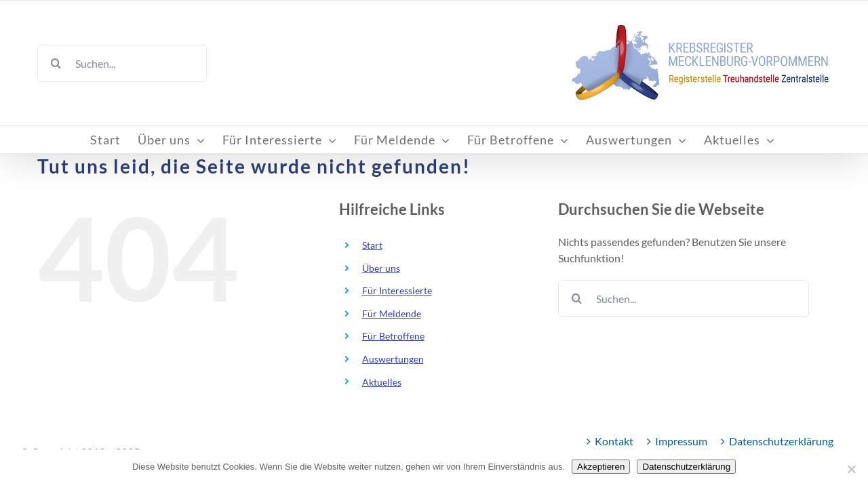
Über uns (381, 268)
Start (372, 245)
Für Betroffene (393, 336)
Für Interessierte (397, 290)
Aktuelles (382, 382)
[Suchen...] (122, 63)
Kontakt (614, 441)
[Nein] (851, 469)
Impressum (681, 441)
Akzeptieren (601, 467)
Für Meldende (392, 313)
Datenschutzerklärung (781, 441)
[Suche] (56, 63)
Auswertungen (393, 359)
